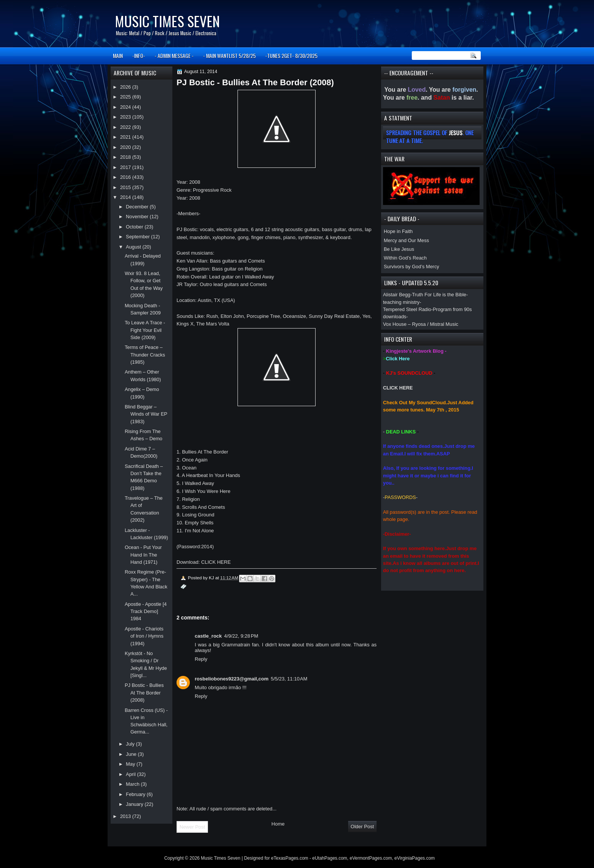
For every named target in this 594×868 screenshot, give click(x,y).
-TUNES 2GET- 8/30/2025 (291, 56)
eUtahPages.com (330, 858)
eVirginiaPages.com (415, 858)
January (135, 804)
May (131, 764)
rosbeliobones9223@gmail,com (232, 679)
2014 (126, 197)
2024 (126, 107)
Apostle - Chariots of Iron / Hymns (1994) (144, 636)
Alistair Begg (397, 295)
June (132, 754)
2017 (126, 167)
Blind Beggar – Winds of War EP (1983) (146, 414)
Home (278, 824)
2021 (126, 137)
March (133, 784)
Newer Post (192, 827)
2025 (126, 97)
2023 (126, 117)
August (134, 247)
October (135, 227)
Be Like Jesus (399, 249)
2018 (126, 157)
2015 (126, 187)
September (138, 237)
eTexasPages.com (290, 858)
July (131, 744)
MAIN (118, 56)
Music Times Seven (167, 21)
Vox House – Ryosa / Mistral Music (421, 324)
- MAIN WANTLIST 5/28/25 (229, 56)
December (138, 207)
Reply (201, 659)
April (131, 774)
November (138, 217)
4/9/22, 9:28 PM (241, 636)
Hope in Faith (398, 231)
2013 (126, 816)
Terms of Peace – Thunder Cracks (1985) (145, 355)
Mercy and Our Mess (406, 240)
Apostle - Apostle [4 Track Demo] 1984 (146, 612)
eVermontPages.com (371, 858)
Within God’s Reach (405, 258)
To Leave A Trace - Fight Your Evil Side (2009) (145, 330)
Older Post (362, 827)
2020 (126, 147)
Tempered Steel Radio (407, 309)
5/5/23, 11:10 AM (289, 679)
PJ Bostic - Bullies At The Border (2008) (144, 693)
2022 (126, 127)
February (136, 794)
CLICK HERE (398, 388)
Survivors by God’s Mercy (411, 267)
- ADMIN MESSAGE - (174, 56)
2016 (126, 177)
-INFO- (139, 56)
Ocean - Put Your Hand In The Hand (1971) (143, 555)
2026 (126, 87)
